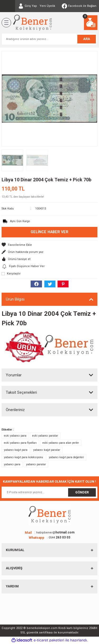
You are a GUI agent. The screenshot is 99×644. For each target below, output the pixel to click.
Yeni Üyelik (47, 6)
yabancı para (12, 464)
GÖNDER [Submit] (82, 492)
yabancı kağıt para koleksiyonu (23, 457)
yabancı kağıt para (16, 450)
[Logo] (32, 23)
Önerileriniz (15, 410)
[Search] (49, 39)
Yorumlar (14, 375)
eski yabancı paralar (45, 436)
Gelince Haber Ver (49, 232)
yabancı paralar (36, 464)
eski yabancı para (15, 436)
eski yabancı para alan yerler (61, 443)
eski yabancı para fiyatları (20, 443)
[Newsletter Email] (49, 492)
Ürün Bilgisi (15, 299)
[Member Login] (28, 6)
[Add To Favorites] (49, 245)
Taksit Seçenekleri (21, 392)
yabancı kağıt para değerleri (66, 457)
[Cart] (91, 23)
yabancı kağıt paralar (47, 450)
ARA (87, 39)
